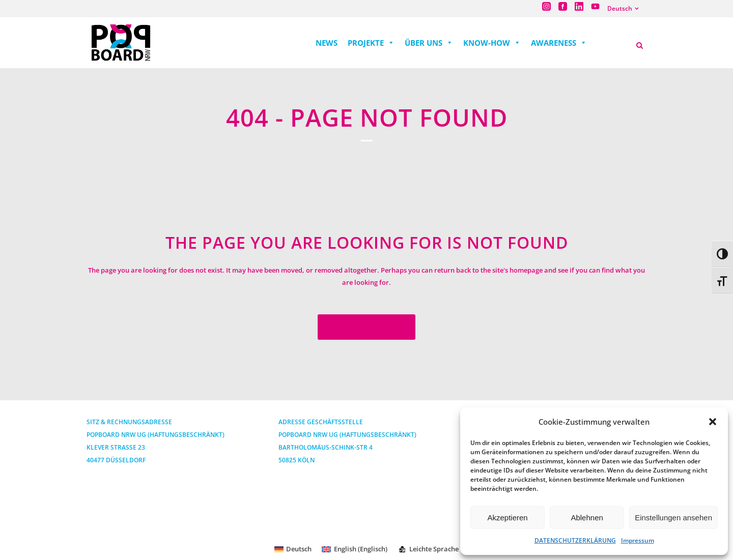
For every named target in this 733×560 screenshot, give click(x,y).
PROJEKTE (371, 43)
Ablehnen (587, 518)
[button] (713, 422)
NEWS (327, 43)
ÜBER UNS (429, 43)
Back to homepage (366, 327)
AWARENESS (559, 43)
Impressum (638, 540)
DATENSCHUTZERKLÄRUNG (575, 540)
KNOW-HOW (492, 43)
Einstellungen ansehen (673, 518)
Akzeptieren (507, 518)
